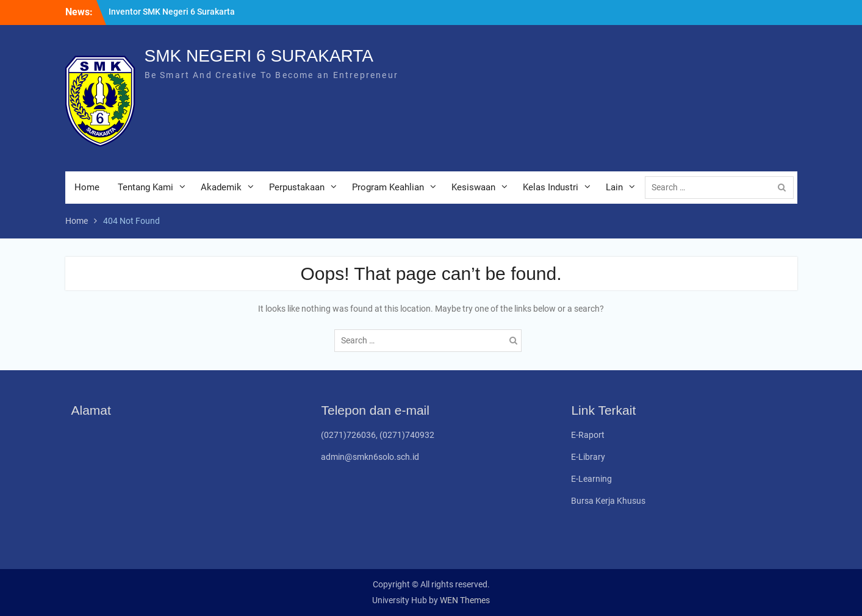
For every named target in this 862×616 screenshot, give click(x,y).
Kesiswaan (473, 187)
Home (87, 187)
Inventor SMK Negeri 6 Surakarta (172, 12)
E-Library (588, 457)
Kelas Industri (551, 187)
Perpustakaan (297, 187)
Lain (614, 187)
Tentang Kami (145, 187)
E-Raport (588, 435)
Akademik (221, 187)
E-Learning (591, 479)
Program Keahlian (388, 187)
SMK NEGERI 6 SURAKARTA (259, 56)
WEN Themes (465, 600)
